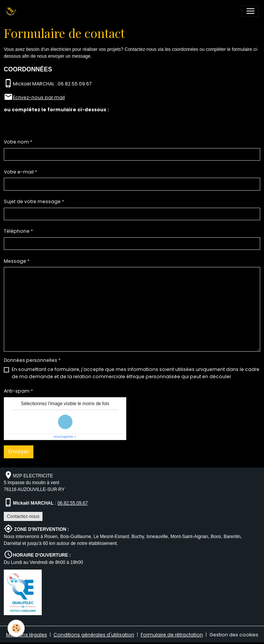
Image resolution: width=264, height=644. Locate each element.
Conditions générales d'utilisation (94, 635)
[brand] (12, 11)
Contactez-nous (23, 516)
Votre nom (16, 142)
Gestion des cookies (234, 635)
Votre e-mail (19, 172)
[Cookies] (16, 628)
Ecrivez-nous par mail (39, 97)
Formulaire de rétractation (172, 635)
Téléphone (17, 231)
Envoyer (19, 451)
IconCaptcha (64, 437)
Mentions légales (27, 635)
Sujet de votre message (32, 201)
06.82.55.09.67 (72, 503)
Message (15, 261)
